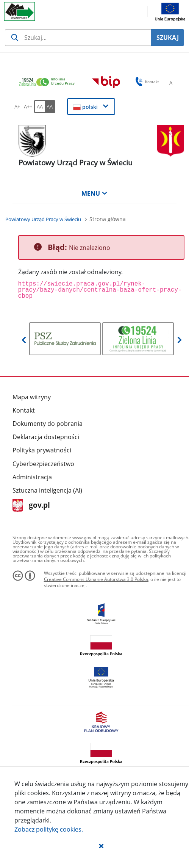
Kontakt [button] (146, 82)
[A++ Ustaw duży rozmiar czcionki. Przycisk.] (28, 107)
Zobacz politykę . (49, 829)
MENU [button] (94, 193)
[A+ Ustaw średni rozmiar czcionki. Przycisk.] (17, 107)
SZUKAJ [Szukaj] (168, 38)
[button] (101, 846)
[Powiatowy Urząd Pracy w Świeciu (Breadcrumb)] (43, 219)
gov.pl (31, 506)
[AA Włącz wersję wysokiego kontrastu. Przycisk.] (50, 107)
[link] (49, 82)
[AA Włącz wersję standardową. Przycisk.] (39, 107)
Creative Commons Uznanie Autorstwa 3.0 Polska (96, 579)
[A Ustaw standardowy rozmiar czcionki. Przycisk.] (171, 83)
